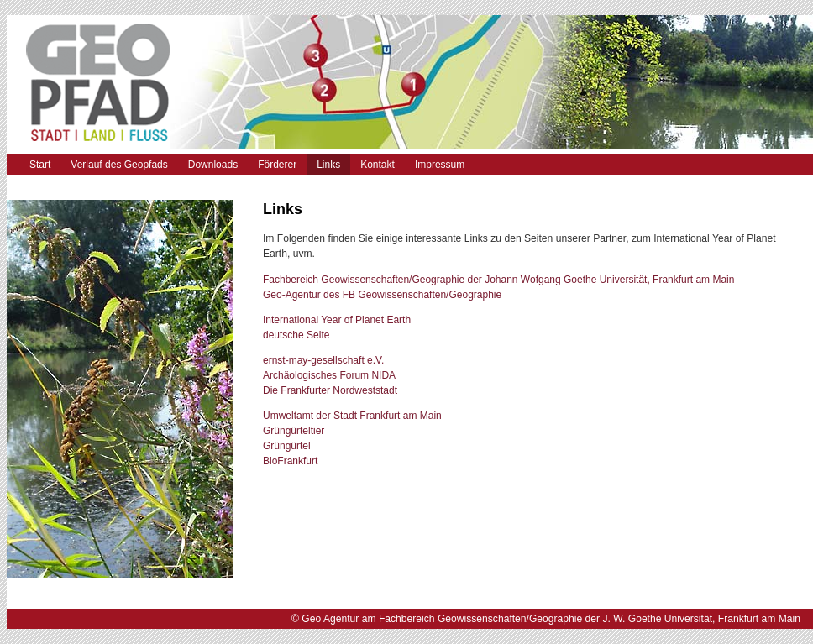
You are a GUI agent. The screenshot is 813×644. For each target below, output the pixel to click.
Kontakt (378, 165)
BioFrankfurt (290, 461)
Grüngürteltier (294, 431)
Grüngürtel (287, 446)
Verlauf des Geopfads (119, 165)
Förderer (277, 165)
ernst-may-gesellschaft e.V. (323, 360)
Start (40, 165)
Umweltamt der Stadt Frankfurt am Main (352, 416)
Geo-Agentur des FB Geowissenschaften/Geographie (382, 295)
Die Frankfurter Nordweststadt (330, 390)
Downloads (213, 165)
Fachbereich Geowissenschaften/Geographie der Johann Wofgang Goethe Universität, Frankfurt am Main (498, 280)
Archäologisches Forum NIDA (329, 375)
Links (328, 165)
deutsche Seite (296, 335)
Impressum (440, 165)
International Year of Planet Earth (337, 320)
